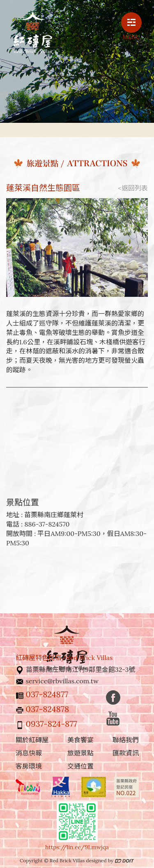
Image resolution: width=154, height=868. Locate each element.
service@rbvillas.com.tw (62, 681)
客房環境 (29, 766)
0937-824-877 (52, 724)
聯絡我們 (126, 740)
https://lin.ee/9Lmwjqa (77, 847)
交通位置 (80, 766)
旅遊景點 (80, 753)
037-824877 (47, 694)
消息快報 (29, 753)
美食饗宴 (80, 740)
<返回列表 (133, 188)
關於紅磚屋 (32, 740)
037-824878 (48, 709)
